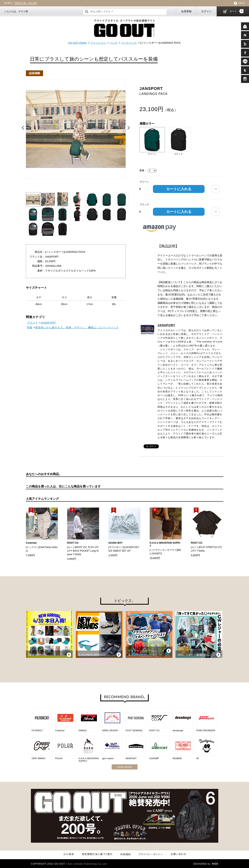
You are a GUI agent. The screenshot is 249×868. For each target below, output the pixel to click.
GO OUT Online (78, 43)
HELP (242, 3)
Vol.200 (26, 3)
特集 (30, 327)
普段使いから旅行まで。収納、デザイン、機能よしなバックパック (77, 327)
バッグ (114, 43)
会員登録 (186, 11)
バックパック (129, 43)
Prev (23, 128)
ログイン (207, 11)
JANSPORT (166, 325)
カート (236, 11)
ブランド (32, 323)
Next (129, 128)
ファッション (98, 43)
